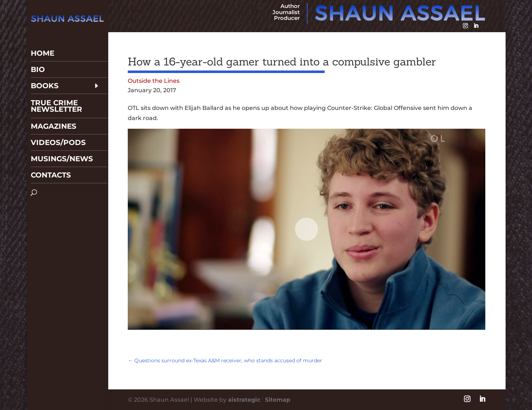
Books (45, 67)
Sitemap (278, 400)
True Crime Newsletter (56, 87)
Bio (38, 51)
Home (43, 34)
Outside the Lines (154, 81)
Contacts (51, 156)
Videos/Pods (58, 124)
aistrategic (244, 400)
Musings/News (62, 140)
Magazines (54, 107)
